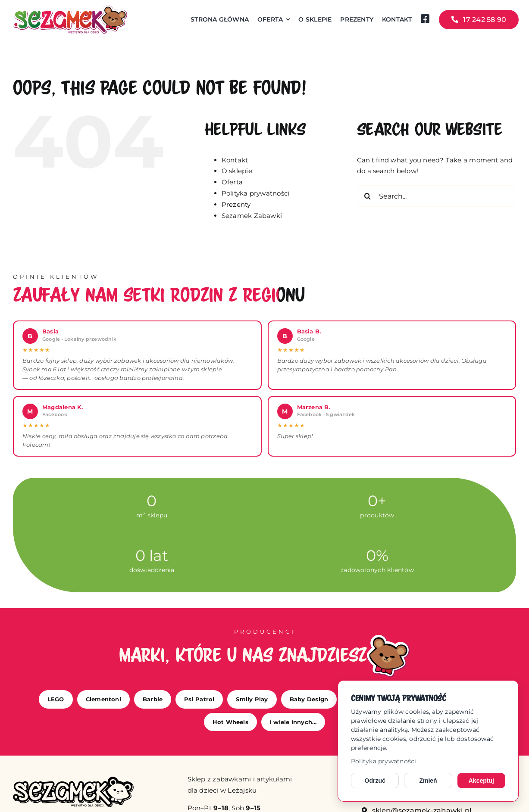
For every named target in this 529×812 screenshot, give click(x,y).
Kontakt (235, 160)
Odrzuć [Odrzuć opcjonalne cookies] (375, 781)
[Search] (368, 196)
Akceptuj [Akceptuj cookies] (481, 781)
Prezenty (236, 204)
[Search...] (437, 196)
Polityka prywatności (384, 761)
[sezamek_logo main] (70, 8)
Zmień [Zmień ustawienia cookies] (428, 781)
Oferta (232, 182)
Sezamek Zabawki (252, 216)
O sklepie (237, 171)
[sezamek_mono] (73, 780)
